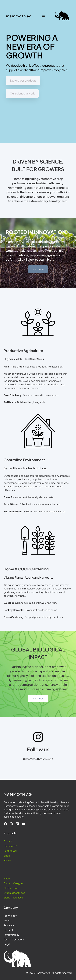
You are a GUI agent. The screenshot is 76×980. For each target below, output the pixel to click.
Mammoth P (10, 846)
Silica (7, 856)
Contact (8, 930)
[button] (23, 80)
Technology (10, 916)
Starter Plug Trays (13, 898)
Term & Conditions (14, 939)
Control (8, 841)
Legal (7, 944)
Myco (7, 878)
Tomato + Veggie (13, 883)
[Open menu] (43, 16)
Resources (10, 925)
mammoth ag (19, 16)
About (7, 920)
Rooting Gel (10, 851)
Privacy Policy (11, 935)
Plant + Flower (11, 888)
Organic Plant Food (14, 893)
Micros (7, 860)
